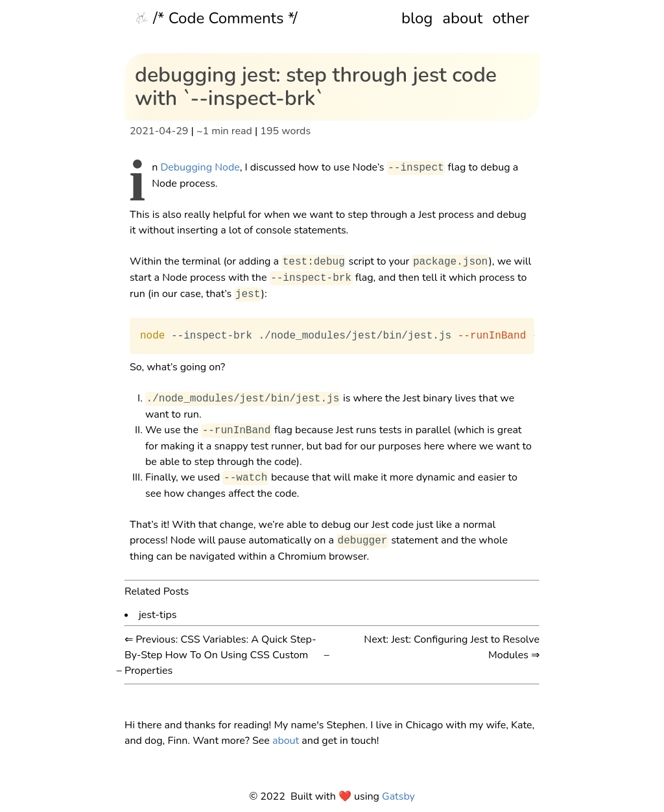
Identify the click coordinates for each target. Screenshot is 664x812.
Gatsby (398, 796)
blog (417, 18)
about (462, 18)
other (511, 18)
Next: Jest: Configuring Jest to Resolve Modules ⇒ (452, 647)
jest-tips (158, 614)
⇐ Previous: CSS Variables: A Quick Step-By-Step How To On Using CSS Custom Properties (220, 655)
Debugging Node (200, 168)
